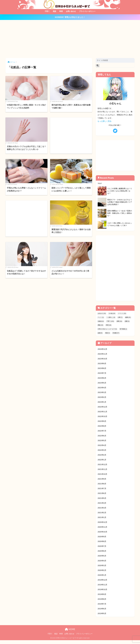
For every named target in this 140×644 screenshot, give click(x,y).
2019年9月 (102, 598)
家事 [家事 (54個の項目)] (119, 321)
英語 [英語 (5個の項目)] (108, 333)
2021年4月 (102, 505)
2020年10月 (103, 534)
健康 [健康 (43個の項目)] (128, 317)
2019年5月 (102, 617)
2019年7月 (102, 607)
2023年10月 (103, 359)
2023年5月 (102, 383)
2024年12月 (103, 349)
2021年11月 (103, 471)
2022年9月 (102, 422)
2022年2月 (102, 456)
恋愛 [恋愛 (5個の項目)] (127, 321)
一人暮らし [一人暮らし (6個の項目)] (111, 317)
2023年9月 (102, 364)
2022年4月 (102, 447)
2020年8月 (102, 544)
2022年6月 (102, 437)
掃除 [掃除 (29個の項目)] (100, 325)
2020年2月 (102, 573)
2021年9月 (102, 481)
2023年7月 (102, 373)
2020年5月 (102, 559)
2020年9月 (102, 539)
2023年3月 (102, 393)
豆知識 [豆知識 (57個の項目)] (116, 333)
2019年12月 (103, 583)
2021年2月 (102, 515)
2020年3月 (102, 568)
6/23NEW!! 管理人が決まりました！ (70, 17)
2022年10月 (103, 417)
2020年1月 (102, 578)
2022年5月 (102, 442)
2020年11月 (103, 529)
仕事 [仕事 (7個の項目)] (120, 317)
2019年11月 (103, 588)
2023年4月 (102, 388)
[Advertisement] (70, 39)
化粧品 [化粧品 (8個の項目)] (101, 321)
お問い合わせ (71, 11)
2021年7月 (102, 490)
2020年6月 (102, 554)
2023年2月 (102, 398)
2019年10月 (103, 593)
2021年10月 (103, 476)
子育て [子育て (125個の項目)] (110, 321)
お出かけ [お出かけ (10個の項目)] (102, 313)
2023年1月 (102, 403)
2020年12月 (103, 525)
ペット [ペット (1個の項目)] (101, 317)
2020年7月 (102, 549)
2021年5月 (102, 500)
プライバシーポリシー (87, 11)
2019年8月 (102, 603)
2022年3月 (102, 451)
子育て (47, 11)
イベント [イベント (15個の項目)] (122, 313)
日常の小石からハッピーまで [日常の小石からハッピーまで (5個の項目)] (107, 329)
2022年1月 (102, 461)
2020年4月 (102, 564)
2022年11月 (103, 412)
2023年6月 (102, 378)
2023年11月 (103, 354)
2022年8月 (102, 427)
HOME (70, 633)
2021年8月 (102, 486)
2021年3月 (102, 510)
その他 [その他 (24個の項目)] (112, 313)
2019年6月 (102, 612)
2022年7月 (102, 432)
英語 (54, 11)
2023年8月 (102, 369)
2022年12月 (103, 408)
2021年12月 (103, 466)
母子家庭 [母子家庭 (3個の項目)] (123, 329)
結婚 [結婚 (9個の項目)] (100, 333)
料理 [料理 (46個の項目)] (109, 325)
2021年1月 (102, 520)
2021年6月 (102, 495)
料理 (61, 11)
